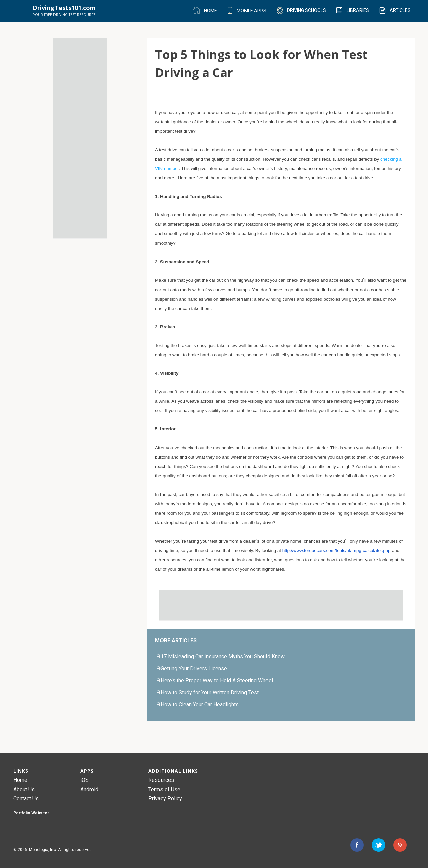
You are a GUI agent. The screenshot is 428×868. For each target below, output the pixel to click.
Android (89, 789)
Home (20, 780)
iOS (84, 780)
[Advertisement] (80, 138)
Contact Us (26, 798)
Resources (161, 780)
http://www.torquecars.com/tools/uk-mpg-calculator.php (336, 551)
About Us (24, 789)
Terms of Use (164, 789)
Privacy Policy (165, 798)
